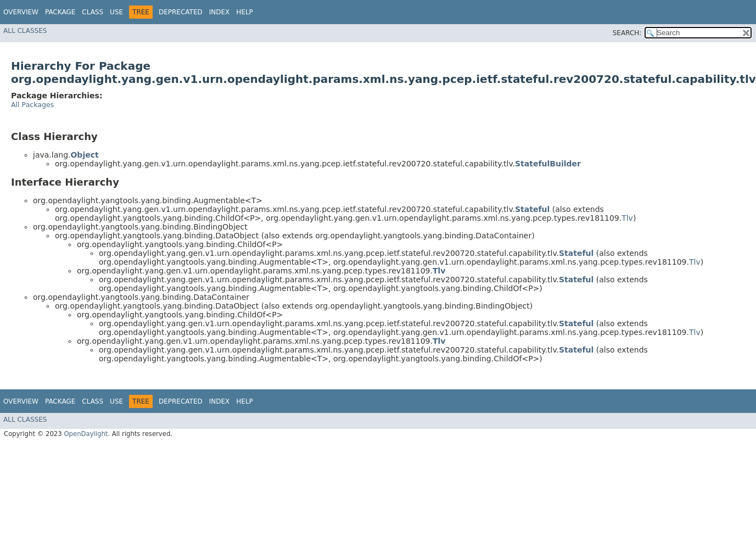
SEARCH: (627, 33)
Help (245, 12)
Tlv (627, 218)
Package (60, 12)
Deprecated (181, 12)
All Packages (32, 105)
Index (220, 12)
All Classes (25, 31)
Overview (21, 12)
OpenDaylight (86, 434)
